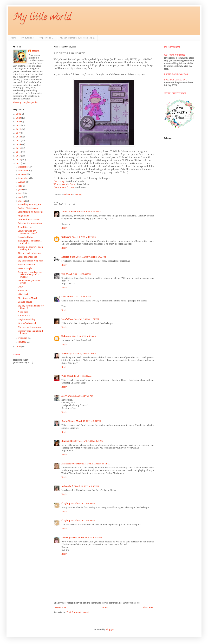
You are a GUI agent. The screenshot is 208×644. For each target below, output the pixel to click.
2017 (19, 141)
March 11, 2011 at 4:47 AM (83, 520)
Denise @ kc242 (69, 538)
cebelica (36, 51)
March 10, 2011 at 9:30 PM (86, 486)
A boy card (23, 312)
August (22, 182)
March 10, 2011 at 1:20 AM (84, 336)
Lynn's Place (67, 319)
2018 (19, 137)
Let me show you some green (29, 282)
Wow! (20, 287)
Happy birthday (25, 237)
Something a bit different (30, 212)
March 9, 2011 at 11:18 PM (79, 297)
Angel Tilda (23, 216)
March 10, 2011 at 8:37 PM (88, 421)
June (21, 190)
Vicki (64, 376)
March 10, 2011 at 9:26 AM (81, 396)
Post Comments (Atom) (78, 612)
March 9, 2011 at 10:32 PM (84, 237)
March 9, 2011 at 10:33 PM (94, 257)
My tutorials (27, 38)
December (24, 167)
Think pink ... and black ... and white (30, 242)
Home (13, 38)
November (24, 171)
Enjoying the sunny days (30, 223)
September (24, 178)
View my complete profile (25, 102)
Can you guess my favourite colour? (27, 232)
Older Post (148, 607)
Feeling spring (25, 302)
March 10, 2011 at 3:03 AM (79, 376)
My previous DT (47, 38)
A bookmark (24, 316)
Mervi (64, 396)
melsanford (67, 486)
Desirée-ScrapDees (71, 257)
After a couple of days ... (29, 253)
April (21, 197)
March (22, 201)
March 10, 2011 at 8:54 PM (97, 464)
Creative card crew (64, 187)
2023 (19, 118)
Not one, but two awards (30, 327)
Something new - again (29, 204)
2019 (19, 133)
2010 (19, 347)
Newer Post (60, 607)
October (22, 174)
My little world (42, 18)
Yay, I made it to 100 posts (30, 261)
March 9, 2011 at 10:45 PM (78, 274)
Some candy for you (28, 257)
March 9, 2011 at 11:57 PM (87, 319)
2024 (19, 114)
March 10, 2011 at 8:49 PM (91, 441)
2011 (19, 163)
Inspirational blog (27, 319)
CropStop (66, 503)
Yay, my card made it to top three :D (31, 307)
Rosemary (66, 354)
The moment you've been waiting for (30, 248)
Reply (64, 228)
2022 (19, 122)
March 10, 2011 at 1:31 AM (84, 354)
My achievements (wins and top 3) (77, 38)
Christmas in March (28, 298)
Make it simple (25, 268)
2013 (19, 156)
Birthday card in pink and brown (30, 332)
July (20, 186)
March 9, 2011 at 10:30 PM (89, 212)
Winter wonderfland (65, 184)
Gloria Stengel (68, 421)
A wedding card (26, 227)
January (22, 342)
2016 (19, 144)
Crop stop (59, 181)
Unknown (66, 237)
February (23, 338)
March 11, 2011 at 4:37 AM (83, 503)
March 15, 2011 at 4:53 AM (90, 538)
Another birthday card (29, 219)
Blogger (110, 629)
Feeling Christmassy (28, 208)
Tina (64, 297)
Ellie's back (23, 294)
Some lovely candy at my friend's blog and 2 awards (30, 274)
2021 (19, 125)
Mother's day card (27, 323)
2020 (19, 129)
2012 (19, 160)
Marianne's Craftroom (72, 464)
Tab (63, 274)
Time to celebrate (26, 264)
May (21, 193)
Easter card (23, 290)
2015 (19, 148)
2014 (19, 152)
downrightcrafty (69, 441)
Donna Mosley (69, 212)
